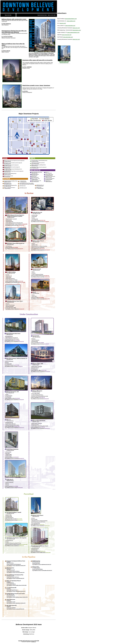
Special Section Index (42, 15)
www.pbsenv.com (77, 30)
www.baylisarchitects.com (71, 19)
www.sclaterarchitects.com (73, 32)
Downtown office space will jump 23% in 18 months (37, 60)
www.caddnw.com (71, 21)
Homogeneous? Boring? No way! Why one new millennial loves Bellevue (14, 31)
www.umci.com (76, 28)
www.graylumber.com (70, 26)
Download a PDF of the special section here (64, 62)
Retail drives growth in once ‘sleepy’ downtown (36, 85)
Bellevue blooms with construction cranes (14, 19)
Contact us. (34, 642)
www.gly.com (63, 23)
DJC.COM (37, 641)
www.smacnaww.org (67, 35)
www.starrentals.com (68, 37)
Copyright (20, 641)
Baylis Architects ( (61, 19)
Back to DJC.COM (52, 15)
